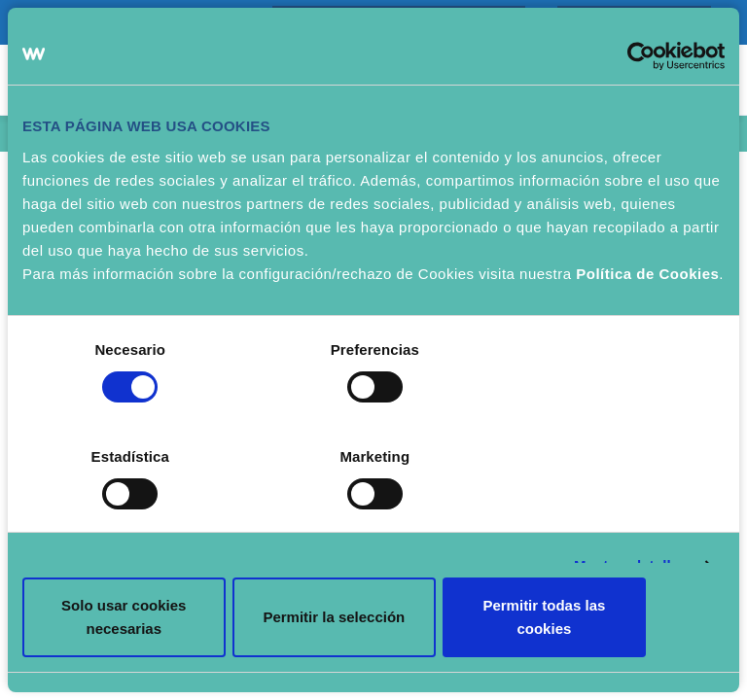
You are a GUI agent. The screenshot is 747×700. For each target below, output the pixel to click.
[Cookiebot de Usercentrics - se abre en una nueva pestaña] (640, 98)
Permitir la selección (373, 575)
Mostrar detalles (631, 501)
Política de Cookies (647, 316)
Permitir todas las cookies (610, 575)
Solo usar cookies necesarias (137, 575)
